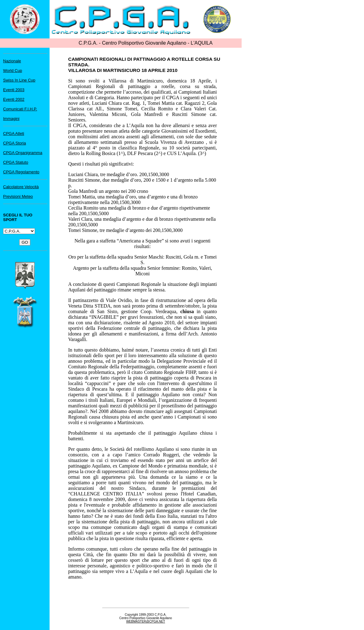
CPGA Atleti (14, 133)
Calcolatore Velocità (21, 187)
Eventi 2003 (14, 90)
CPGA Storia (15, 143)
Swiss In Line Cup (19, 80)
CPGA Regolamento (21, 172)
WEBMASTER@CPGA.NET (146, 621)
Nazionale (12, 61)
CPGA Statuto (16, 162)
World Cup (13, 71)
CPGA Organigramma (23, 153)
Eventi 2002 (14, 99)
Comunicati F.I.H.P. (20, 109)
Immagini (11, 119)
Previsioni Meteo (18, 196)
